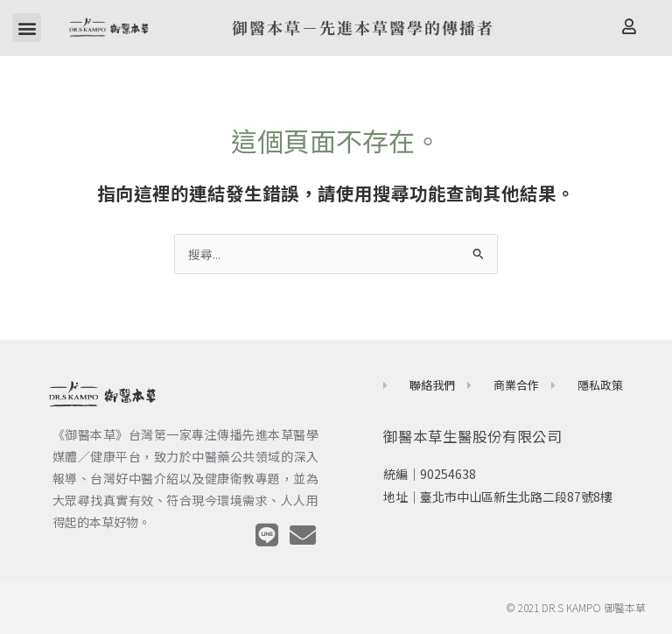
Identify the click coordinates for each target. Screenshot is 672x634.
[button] (27, 28)
